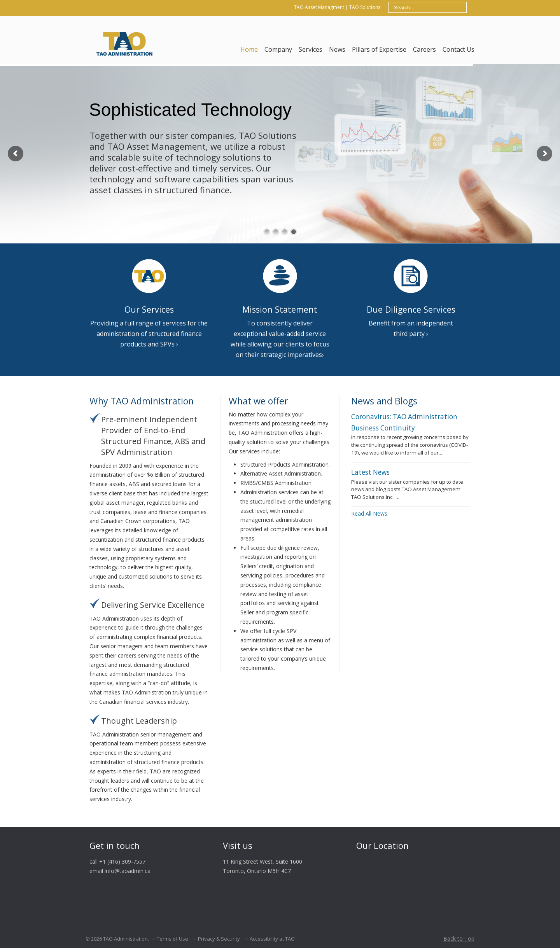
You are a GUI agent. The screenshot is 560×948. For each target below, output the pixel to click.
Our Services (149, 309)
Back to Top (459, 938)
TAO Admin (124, 43)
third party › (411, 334)
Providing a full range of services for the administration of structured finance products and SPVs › (149, 334)
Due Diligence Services (411, 309)
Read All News (369, 513)
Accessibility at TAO (272, 939)
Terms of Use (172, 939)
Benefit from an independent (411, 323)
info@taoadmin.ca (128, 871)
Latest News (370, 472)
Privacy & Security (219, 939)
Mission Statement (280, 309)
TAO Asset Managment (319, 7)
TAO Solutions (365, 7)
